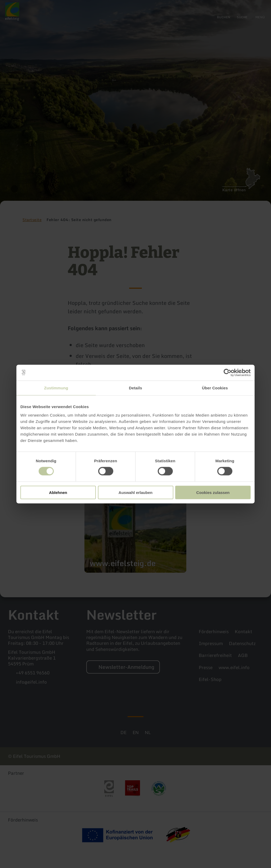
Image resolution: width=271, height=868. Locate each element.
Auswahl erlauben (135, 492)
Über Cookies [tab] (215, 388)
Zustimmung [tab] (56, 388)
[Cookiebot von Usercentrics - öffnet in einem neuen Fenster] (227, 373)
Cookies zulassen (213, 492)
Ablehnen (58, 492)
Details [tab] (135, 388)
